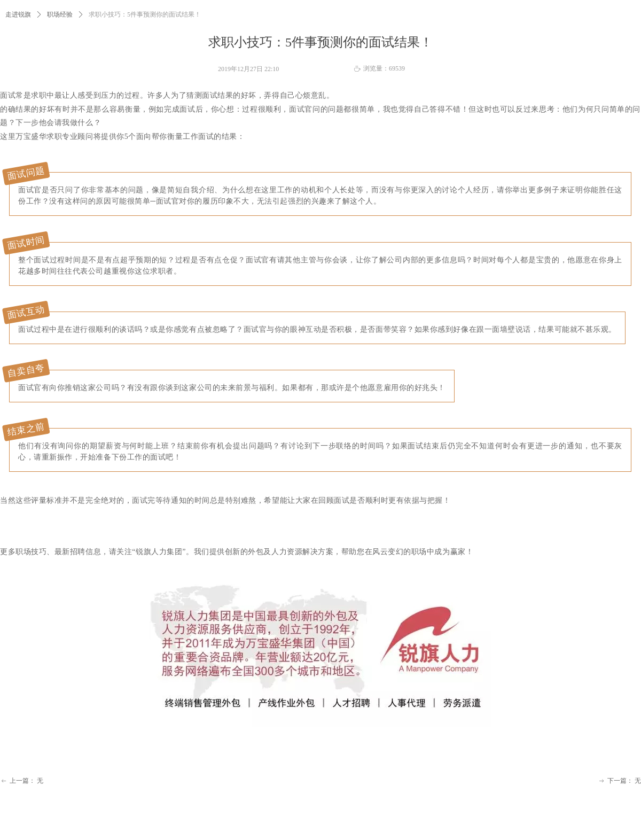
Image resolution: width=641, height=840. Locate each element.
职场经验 (60, 14)
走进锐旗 (18, 14)
